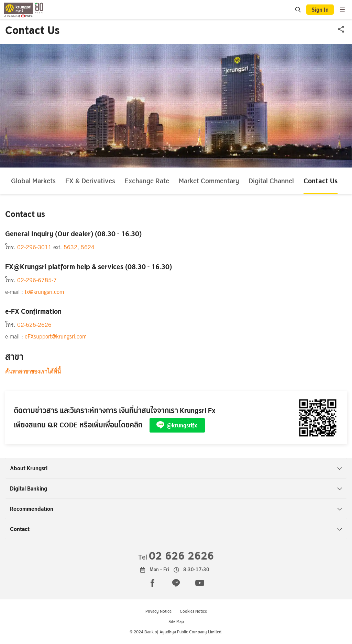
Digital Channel (271, 181)
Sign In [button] (320, 10)
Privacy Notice (158, 611)
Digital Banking (176, 488)
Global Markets (33, 181)
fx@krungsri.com (44, 292)
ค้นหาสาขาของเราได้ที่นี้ (33, 372)
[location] (298, 10)
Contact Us (321, 181)
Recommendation (176, 509)
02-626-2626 (34, 325)
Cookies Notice (193, 611)
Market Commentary (209, 181)
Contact (176, 529)
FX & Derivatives (90, 181)
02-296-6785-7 (37, 280)
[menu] (342, 10)
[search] (298, 10)
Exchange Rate (147, 181)
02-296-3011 (34, 247)
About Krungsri (176, 468)
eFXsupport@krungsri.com (56, 337)
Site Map (176, 622)
